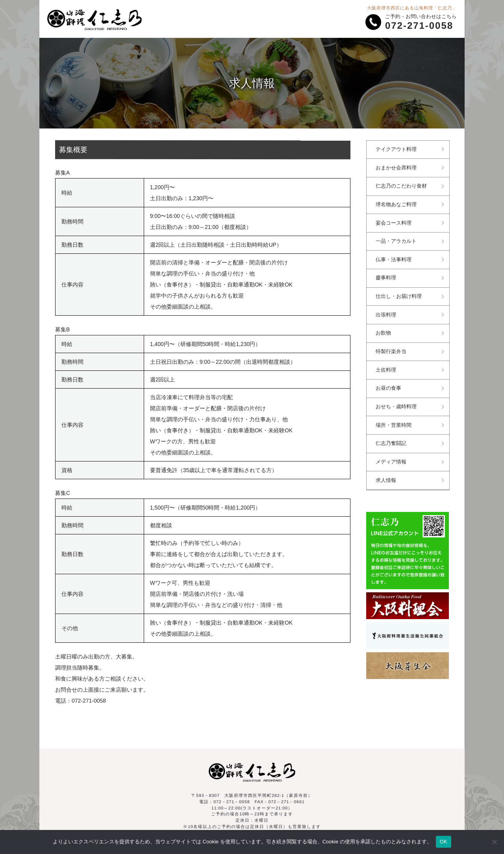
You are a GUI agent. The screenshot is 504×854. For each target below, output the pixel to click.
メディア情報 (392, 458)
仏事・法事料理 (394, 258)
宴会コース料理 (394, 222)
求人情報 (387, 476)
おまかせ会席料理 (397, 167)
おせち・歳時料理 (397, 403)
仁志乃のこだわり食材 (402, 186)
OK (444, 842)
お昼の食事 (389, 385)
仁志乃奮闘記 (392, 439)
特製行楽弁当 (392, 349)
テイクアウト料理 (397, 149)
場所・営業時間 (394, 421)
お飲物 (384, 331)
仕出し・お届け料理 (399, 294)
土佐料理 (387, 367)
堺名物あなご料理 (397, 204)
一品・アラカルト (397, 240)
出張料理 (387, 313)
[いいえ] (494, 842)
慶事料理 (387, 276)
